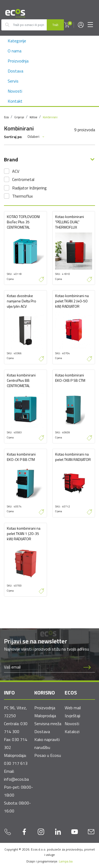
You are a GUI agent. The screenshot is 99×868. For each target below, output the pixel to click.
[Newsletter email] (42, 667)
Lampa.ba (66, 861)
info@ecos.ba (16, 779)
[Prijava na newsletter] (87, 667)
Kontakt (15, 101)
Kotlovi (34, 117)
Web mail (73, 708)
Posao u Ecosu (48, 755)
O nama (15, 51)
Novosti (15, 91)
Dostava (15, 71)
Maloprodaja (45, 716)
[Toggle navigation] (90, 25)
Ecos (6, 117)
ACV (16, 171)
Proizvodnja (18, 61)
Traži (55, 25)
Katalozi (72, 731)
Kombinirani (50, 117)
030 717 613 (16, 763)
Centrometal (23, 179)
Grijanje (19, 117)
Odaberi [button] (36, 137)
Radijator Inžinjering (29, 188)
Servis (13, 81)
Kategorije (17, 41)
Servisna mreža (48, 724)
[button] (67, 25)
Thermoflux (22, 196)
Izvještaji (72, 716)
